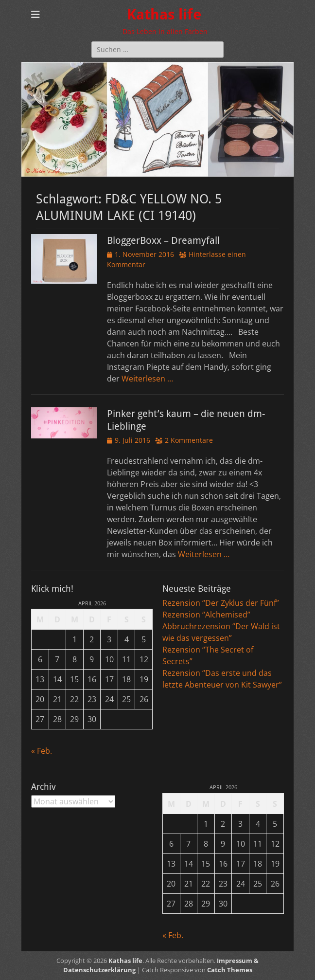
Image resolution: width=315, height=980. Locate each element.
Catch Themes (230, 970)
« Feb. (42, 751)
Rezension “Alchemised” (206, 615)
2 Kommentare (189, 440)
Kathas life (164, 14)
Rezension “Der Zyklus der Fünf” (221, 603)
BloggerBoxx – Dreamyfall (163, 240)
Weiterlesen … (147, 379)
